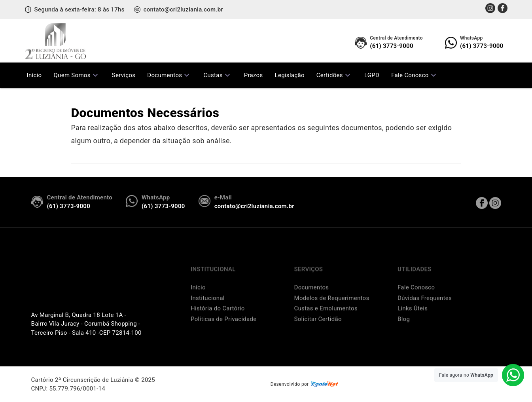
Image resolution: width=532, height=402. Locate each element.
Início (34, 75)
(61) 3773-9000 (396, 42)
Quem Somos (77, 75)
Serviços (124, 75)
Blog (404, 330)
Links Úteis (413, 319)
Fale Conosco (415, 75)
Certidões (334, 75)
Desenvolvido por (306, 384)
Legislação (290, 75)
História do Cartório (218, 319)
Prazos (254, 75)
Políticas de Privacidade (224, 330)
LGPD (372, 75)
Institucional (208, 309)
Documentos (169, 75)
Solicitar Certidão (318, 330)
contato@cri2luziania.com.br (184, 9)
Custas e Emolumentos (326, 319)
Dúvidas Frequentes (425, 309)
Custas (218, 75)
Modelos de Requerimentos (332, 309)
